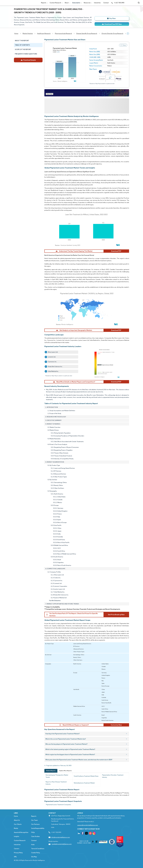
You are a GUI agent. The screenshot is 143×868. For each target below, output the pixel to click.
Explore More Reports (65, 771)
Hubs (33, 845)
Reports (44, 3)
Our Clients (18, 824)
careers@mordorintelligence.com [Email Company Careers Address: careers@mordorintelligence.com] (88, 825)
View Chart (49, 94)
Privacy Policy (18, 853)
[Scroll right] (128, 34)
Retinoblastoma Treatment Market (84, 783)
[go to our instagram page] (94, 834)
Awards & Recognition (21, 832)
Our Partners (35, 824)
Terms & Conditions (38, 849)
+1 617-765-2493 (118, 3)
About (67, 3)
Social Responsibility (38, 828)
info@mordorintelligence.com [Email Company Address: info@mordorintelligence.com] (61, 837)
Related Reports (51, 771)
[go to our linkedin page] (79, 834)
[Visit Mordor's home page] (25, 3)
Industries (97, 3)
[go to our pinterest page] (90, 834)
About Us (17, 820)
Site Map (34, 857)
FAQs (33, 832)
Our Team (34, 820)
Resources (88, 3)
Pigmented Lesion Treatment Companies (58, 805)
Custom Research (56, 3)
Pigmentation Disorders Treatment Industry (113, 776)
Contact (106, 3)
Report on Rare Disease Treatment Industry (56, 783)
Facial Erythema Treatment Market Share (86, 776)
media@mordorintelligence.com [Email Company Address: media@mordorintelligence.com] (62, 844)
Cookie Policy (36, 853)
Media (16, 828)
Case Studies (35, 836)
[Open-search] (139, 3)
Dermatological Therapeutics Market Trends (57, 776)
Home (16, 816)
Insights (17, 836)
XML (15, 857)
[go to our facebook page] (83, 834)
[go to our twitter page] (86, 834)
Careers (17, 849)
